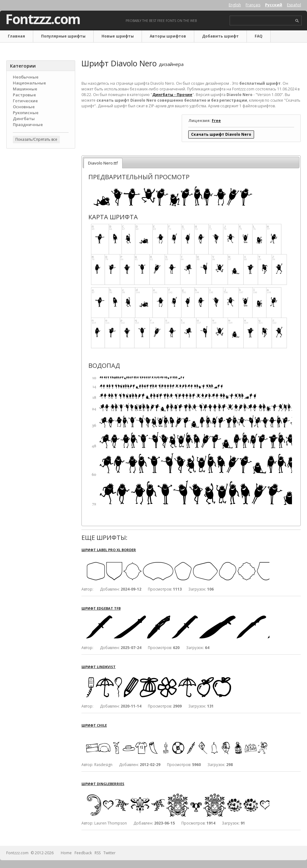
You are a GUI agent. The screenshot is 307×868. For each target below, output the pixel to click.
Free (216, 121)
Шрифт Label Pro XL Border (109, 550)
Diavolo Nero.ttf (103, 163)
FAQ (259, 36)
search (297, 21)
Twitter (109, 853)
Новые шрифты (118, 36)
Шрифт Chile (94, 725)
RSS (98, 853)
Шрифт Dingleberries (103, 784)
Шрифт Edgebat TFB (101, 608)
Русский (274, 5)
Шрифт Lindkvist (99, 667)
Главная (16, 36)
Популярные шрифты (63, 36)
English (235, 5)
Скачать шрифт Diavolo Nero (221, 134)
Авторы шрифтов (168, 36)
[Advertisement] (41, 191)
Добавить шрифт (220, 36)
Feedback (83, 853)
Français (253, 5)
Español (294, 5)
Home (66, 853)
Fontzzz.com (43, 19)
